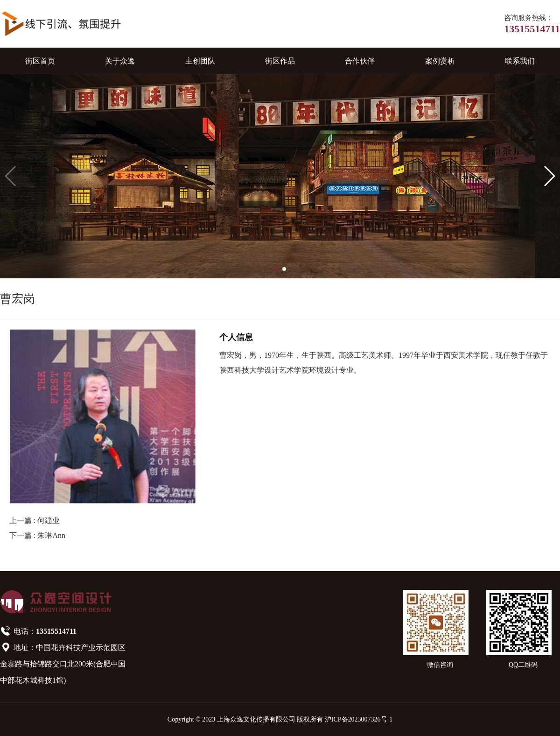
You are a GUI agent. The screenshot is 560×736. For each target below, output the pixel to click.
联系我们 (520, 61)
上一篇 (35, 520)
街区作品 (280, 61)
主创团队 (200, 61)
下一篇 (37, 535)
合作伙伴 (360, 61)
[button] (276, 269)
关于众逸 (120, 61)
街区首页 (40, 61)
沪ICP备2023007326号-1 (359, 719)
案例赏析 (440, 61)
